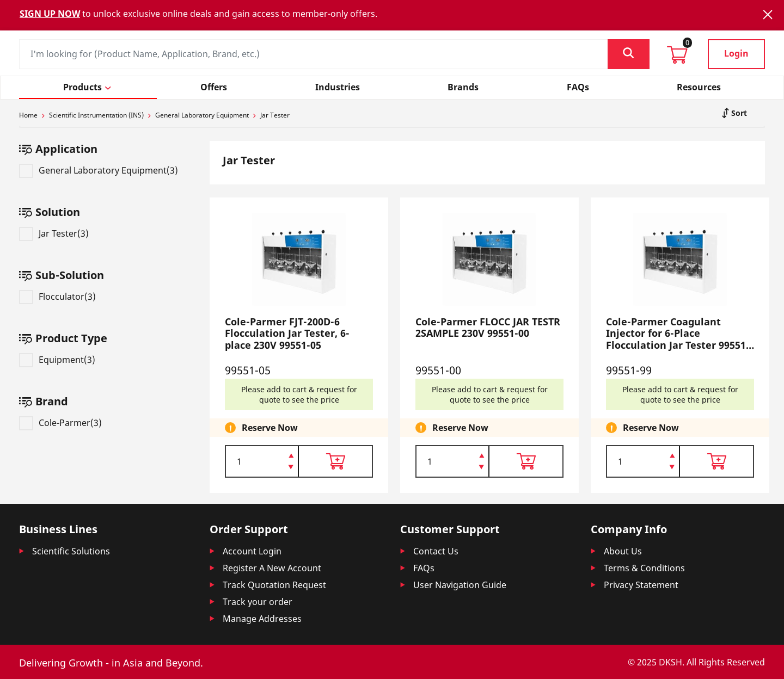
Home (28, 115)
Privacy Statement (641, 585)
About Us (623, 551)
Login (736, 53)
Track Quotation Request (274, 585)
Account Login (252, 551)
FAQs (424, 568)
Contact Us (436, 551)
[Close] (768, 14)
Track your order (258, 602)
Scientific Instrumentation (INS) (96, 115)
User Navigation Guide (460, 585)
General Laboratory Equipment (202, 115)
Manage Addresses (262, 619)
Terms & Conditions (644, 568)
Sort (738, 113)
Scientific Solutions (71, 551)
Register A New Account (272, 568)
